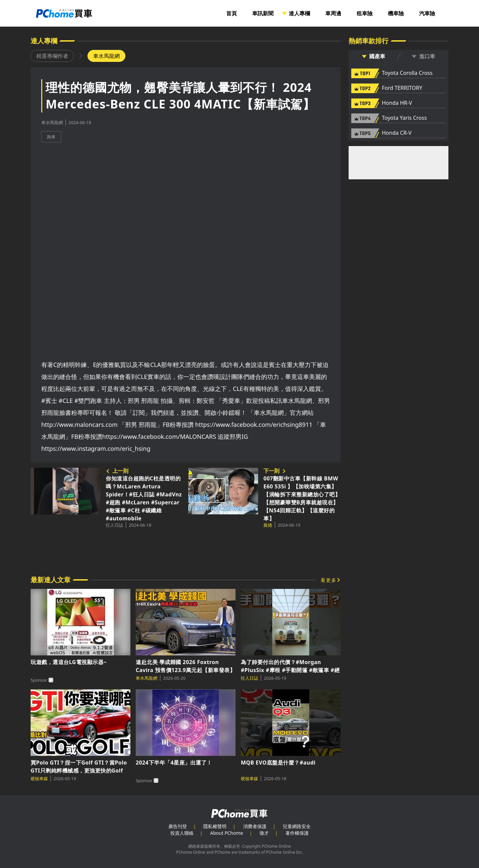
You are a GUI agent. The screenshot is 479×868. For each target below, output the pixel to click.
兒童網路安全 (297, 826)
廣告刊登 (178, 826)
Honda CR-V (397, 133)
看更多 (329, 580)
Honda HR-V (397, 103)
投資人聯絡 (182, 833)
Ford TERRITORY (402, 88)
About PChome (227, 833)
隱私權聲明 (215, 826)
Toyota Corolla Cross (407, 73)
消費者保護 (255, 826)
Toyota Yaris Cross (404, 118)
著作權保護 (297, 833)
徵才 (264, 833)
